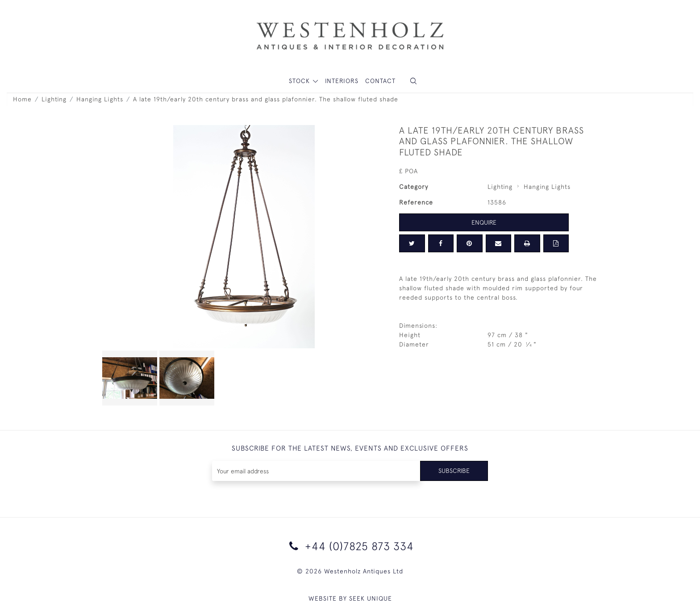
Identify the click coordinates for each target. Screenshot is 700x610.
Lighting (54, 99)
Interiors (342, 81)
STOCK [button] (300, 81)
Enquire (484, 222)
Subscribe (454, 471)
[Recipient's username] (316, 471)
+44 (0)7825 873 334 (350, 546)
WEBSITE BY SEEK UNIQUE (350, 598)
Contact (380, 81)
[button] (413, 81)
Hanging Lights (100, 99)
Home (22, 99)
